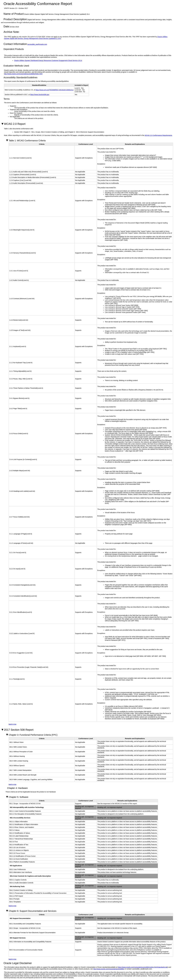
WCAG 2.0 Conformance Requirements (158, 135)
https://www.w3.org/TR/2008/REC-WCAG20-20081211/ (55, 90)
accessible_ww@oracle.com (37, 44)
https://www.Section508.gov (40, 95)
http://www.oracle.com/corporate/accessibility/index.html (23, 74)
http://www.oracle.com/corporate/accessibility (109, 969)
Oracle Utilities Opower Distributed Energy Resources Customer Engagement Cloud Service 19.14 (48, 61)
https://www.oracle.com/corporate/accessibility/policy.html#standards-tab (143, 967)
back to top (12, 724)
